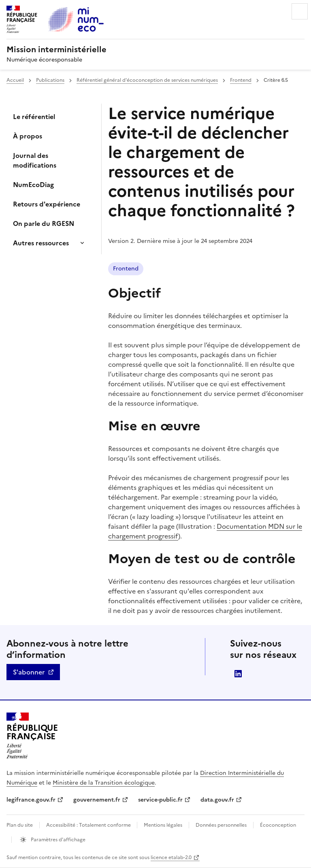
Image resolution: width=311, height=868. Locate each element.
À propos (28, 136)
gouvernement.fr (97, 800)
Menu (300, 11)
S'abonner (29, 672)
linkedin (238, 674)
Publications (50, 80)
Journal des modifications (35, 160)
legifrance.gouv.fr (31, 800)
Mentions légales (163, 825)
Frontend (241, 80)
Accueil (15, 80)
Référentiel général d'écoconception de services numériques (147, 80)
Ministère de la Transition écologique (104, 783)
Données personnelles (221, 825)
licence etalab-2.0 (171, 857)
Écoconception (278, 825)
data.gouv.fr (217, 800)
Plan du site (20, 825)
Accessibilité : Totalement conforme (89, 825)
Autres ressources (41, 243)
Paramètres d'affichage (58, 840)
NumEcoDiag (33, 185)
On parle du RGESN (44, 223)
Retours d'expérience (47, 204)
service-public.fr (160, 800)
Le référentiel (34, 117)
